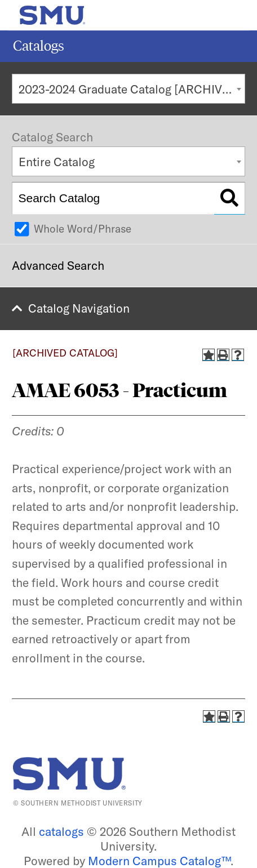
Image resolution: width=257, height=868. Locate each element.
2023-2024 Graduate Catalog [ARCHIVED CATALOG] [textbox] (132, 89)
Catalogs (39, 46)
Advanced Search (58, 265)
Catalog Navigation (79, 308)
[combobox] (128, 89)
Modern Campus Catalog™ (159, 861)
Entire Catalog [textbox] (57, 162)
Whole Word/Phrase (83, 229)
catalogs (61, 831)
